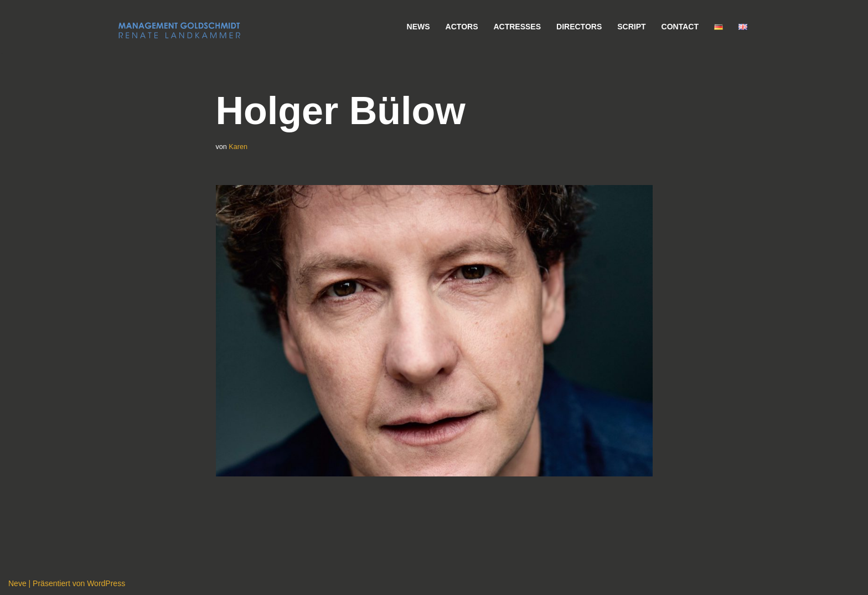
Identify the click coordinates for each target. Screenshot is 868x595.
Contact (680, 27)
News (418, 27)
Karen (238, 147)
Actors (462, 27)
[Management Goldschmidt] (179, 30)
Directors (579, 27)
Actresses (517, 27)
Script (631, 27)
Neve (17, 583)
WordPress (106, 583)
